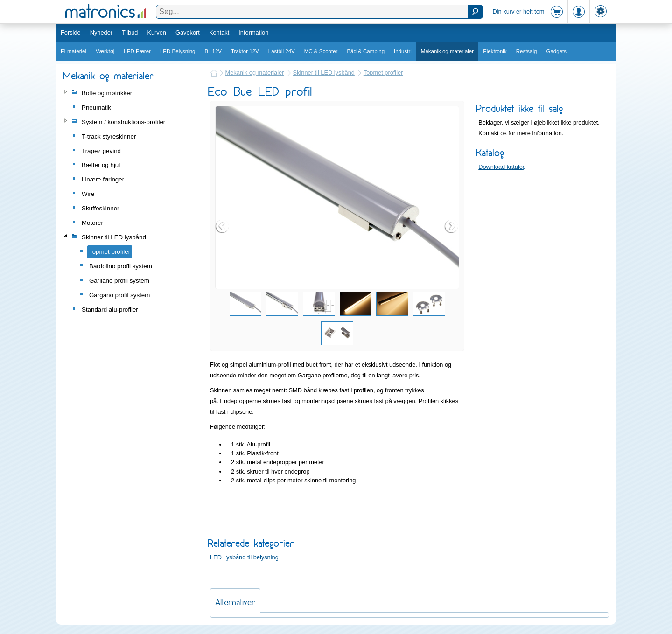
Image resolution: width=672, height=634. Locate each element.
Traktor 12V (245, 51)
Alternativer (235, 602)
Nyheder (101, 32)
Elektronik (495, 51)
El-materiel (73, 51)
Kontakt (219, 32)
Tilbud (130, 32)
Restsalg (527, 51)
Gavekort (188, 32)
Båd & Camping (366, 51)
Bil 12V (213, 51)
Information (253, 32)
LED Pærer (137, 51)
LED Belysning (178, 51)
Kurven (157, 32)
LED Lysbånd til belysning (244, 557)
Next (452, 226)
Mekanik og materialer (447, 51)
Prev (223, 226)
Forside (71, 32)
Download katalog (502, 167)
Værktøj (105, 51)
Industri (403, 51)
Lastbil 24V (282, 51)
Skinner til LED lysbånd (324, 73)
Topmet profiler (383, 73)
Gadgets (557, 51)
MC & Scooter (321, 51)
